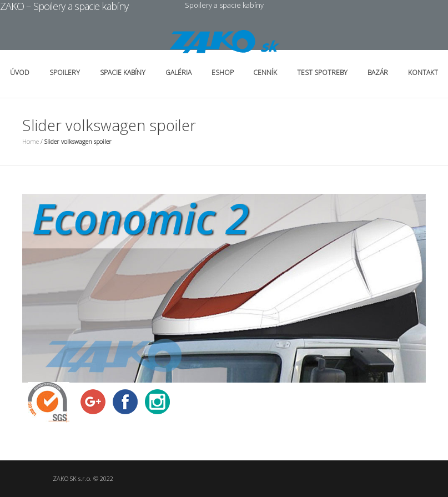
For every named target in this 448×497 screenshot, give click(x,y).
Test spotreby (322, 72)
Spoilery (65, 72)
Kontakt (423, 72)
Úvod (20, 72)
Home (31, 141)
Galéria (178, 72)
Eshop (223, 72)
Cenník (265, 72)
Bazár (378, 72)
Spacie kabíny (123, 72)
